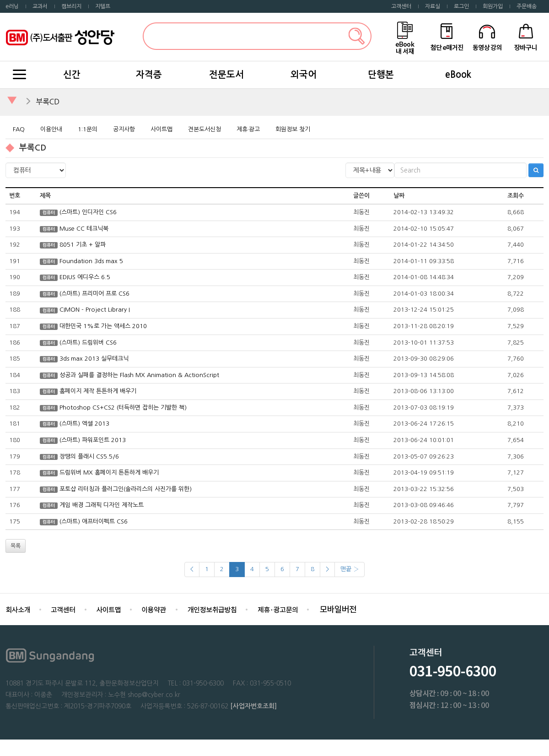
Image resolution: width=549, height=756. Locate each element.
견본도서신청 (205, 129)
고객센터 (401, 6)
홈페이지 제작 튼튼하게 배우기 (98, 391)
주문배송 (527, 6)
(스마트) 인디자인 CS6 (88, 212)
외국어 (304, 75)
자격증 (149, 75)
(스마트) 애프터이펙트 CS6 (94, 521)
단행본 (381, 75)
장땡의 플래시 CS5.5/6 (89, 456)
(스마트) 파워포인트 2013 (93, 440)
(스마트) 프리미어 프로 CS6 (94, 294)
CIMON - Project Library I (95, 310)
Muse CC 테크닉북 (84, 229)
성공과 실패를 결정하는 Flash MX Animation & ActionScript (139, 375)
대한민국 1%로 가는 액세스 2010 (103, 326)
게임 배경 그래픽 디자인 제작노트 (102, 505)
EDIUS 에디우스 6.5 (85, 277)
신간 (72, 75)
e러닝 (12, 6)
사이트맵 (161, 129)
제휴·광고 (248, 129)
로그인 (461, 6)
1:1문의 (88, 129)
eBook (458, 75)
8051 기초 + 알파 (83, 245)
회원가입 (493, 6)
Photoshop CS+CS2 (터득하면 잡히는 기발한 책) (123, 408)
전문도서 (226, 75)
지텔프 (103, 6)
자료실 (433, 6)
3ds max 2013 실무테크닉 (94, 359)
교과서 (40, 6)
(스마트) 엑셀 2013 (84, 424)
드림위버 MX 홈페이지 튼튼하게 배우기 (109, 472)
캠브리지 (71, 6)
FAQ (19, 129)
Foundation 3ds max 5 (91, 261)
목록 (16, 546)
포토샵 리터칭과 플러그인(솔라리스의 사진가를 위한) (126, 489)
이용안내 (51, 129)
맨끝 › (350, 569)
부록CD (48, 102)
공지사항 (124, 129)
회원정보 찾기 (293, 129)
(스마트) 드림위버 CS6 (88, 343)
